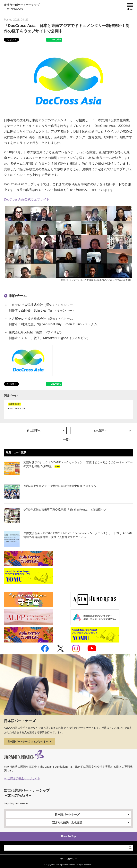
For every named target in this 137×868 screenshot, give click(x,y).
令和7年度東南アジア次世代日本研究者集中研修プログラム (60, 486)
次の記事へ (113, 431)
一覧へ (67, 439)
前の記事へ (46, 431)
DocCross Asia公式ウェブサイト (27, 199)
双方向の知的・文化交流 (91, 823)
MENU (130, 6)
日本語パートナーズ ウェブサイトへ (30, 742)
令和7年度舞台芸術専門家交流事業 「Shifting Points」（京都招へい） (66, 510)
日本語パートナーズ (92, 815)
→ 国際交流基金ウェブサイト (22, 778)
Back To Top (68, 836)
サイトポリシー (69, 859)
